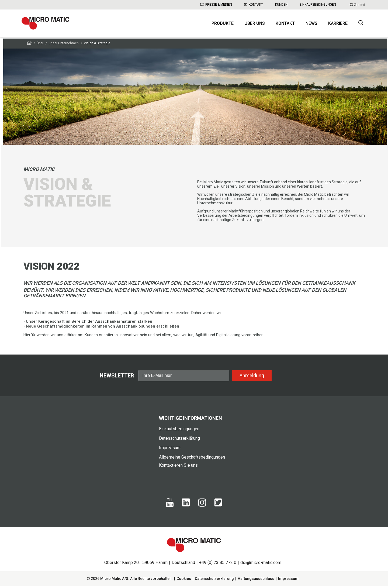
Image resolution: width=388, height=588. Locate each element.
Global (357, 5)
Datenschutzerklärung (179, 440)
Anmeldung (252, 377)
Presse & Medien (216, 5)
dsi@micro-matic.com (261, 565)
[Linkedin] (186, 507)
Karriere (338, 24)
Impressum (170, 450)
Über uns (255, 24)
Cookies (184, 581)
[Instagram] (202, 507)
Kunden (281, 5)
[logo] (47, 24)
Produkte (223, 24)
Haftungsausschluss (256, 581)
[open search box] (361, 24)
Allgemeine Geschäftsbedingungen (192, 459)
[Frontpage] (29, 46)
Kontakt (254, 5)
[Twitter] (218, 507)
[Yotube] (170, 508)
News (311, 24)
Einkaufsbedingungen (318, 5)
